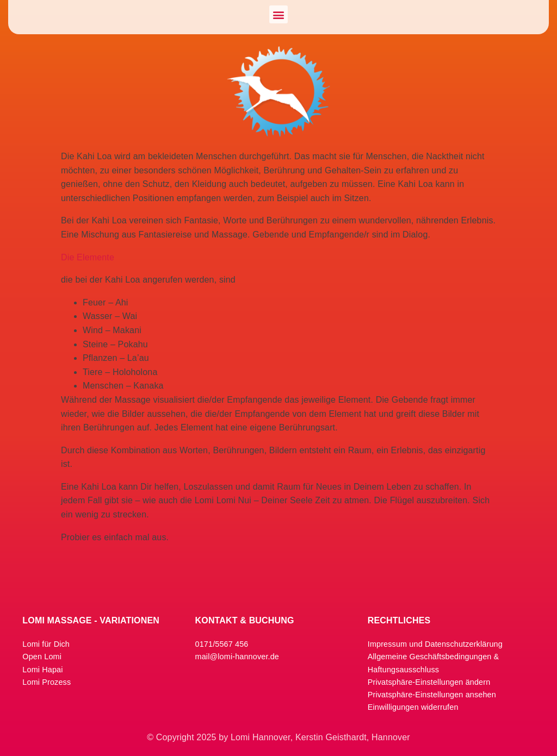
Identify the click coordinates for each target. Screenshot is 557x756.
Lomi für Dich (46, 644)
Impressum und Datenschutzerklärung (435, 644)
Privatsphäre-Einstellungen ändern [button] (429, 682)
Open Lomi (42, 657)
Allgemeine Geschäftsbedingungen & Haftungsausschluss (434, 663)
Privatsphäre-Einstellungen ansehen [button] (432, 695)
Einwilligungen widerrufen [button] (413, 707)
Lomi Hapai (42, 670)
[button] (278, 14)
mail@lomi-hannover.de (237, 657)
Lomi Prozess (47, 682)
